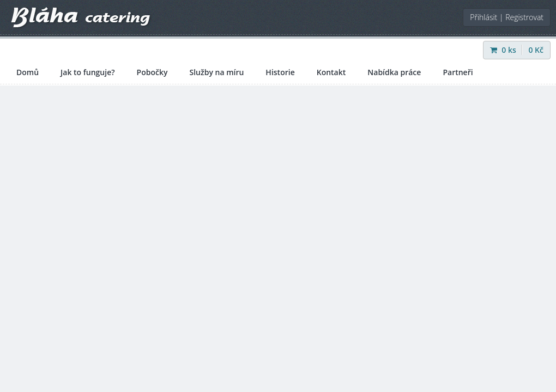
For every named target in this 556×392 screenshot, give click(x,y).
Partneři (458, 72)
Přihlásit (484, 17)
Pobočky (152, 72)
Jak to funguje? (88, 72)
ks (504, 50)
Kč (536, 50)
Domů (28, 72)
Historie (280, 72)
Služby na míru (216, 72)
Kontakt (331, 72)
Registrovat (524, 17)
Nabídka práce (394, 72)
